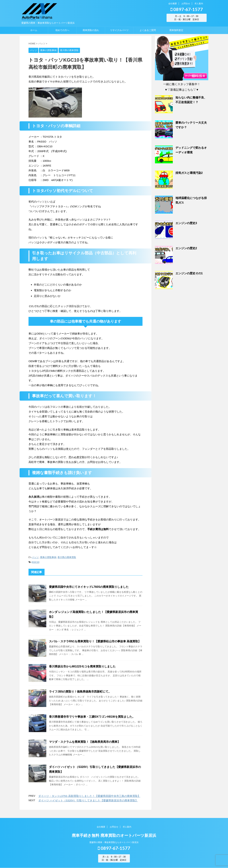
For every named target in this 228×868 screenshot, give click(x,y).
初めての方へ (62, 30)
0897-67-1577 (187, 9)
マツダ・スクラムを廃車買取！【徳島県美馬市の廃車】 (85, 742)
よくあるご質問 (148, 30)
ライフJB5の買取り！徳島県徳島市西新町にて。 (80, 692)
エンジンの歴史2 (186, 248)
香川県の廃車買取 (67, 557)
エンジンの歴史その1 (189, 273)
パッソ (35, 557)
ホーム (34, 30)
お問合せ (186, 4)
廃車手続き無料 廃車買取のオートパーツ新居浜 (114, 835)
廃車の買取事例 (48, 557)
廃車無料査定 (176, 30)
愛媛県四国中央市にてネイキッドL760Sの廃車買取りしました (89, 587)
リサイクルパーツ (119, 30)
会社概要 (173, 4)
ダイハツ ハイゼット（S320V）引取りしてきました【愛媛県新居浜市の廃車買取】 (88, 800)
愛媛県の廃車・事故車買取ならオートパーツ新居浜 (114, 842)
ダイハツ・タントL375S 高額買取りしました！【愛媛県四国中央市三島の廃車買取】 (89, 796)
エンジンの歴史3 (186, 223)
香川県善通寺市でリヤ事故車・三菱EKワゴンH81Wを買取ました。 (92, 717)
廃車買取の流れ (91, 30)
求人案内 (199, 4)
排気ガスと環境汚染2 (189, 173)
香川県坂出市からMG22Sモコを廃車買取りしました (82, 666)
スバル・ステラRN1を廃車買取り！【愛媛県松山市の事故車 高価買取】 (95, 641)
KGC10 (36, 562)
